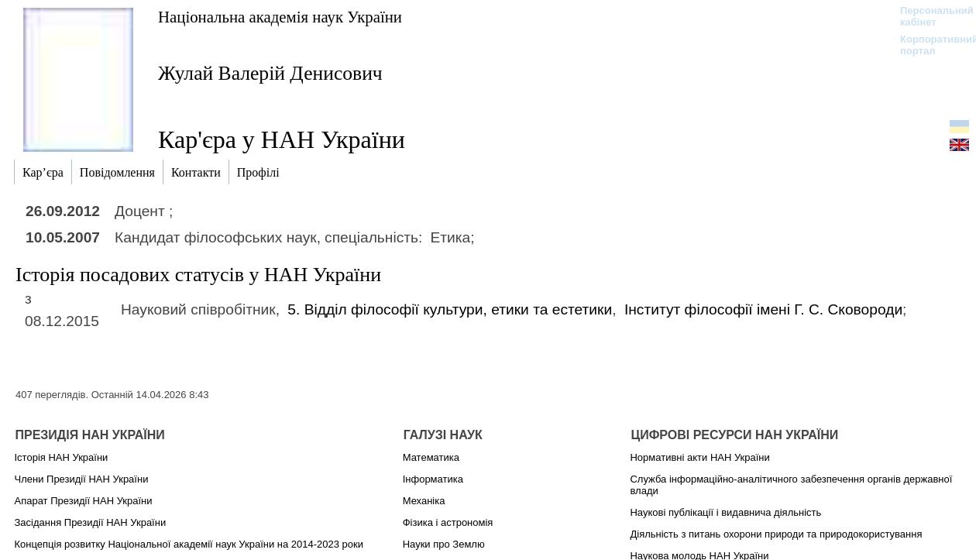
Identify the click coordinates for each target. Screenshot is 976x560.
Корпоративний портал (929, 45)
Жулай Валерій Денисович (270, 73)
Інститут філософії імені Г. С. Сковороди (763, 309)
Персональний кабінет (929, 16)
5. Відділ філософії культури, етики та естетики (450, 309)
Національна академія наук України (280, 17)
